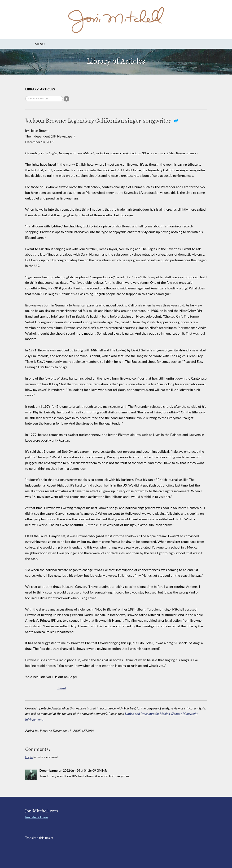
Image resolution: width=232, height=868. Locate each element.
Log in (29, 757)
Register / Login (37, 817)
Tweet (62, 688)
